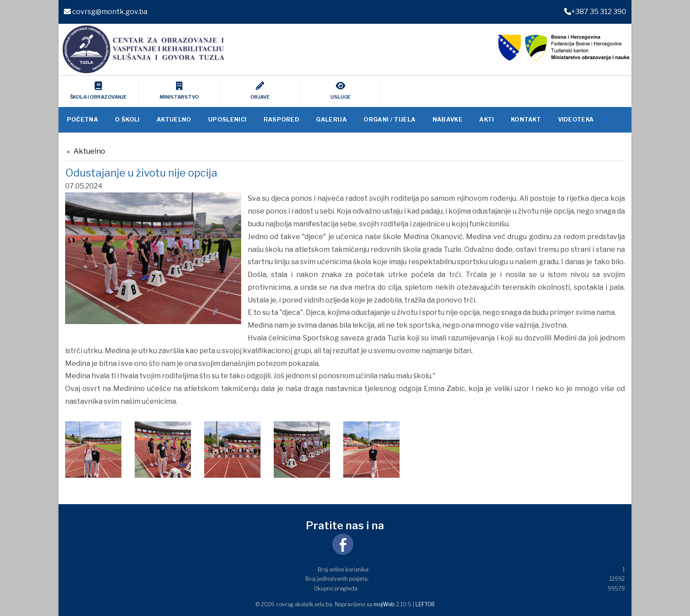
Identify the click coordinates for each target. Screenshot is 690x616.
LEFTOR (425, 604)
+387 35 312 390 (595, 12)
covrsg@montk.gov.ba (106, 12)
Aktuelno (89, 151)
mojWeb (384, 604)
